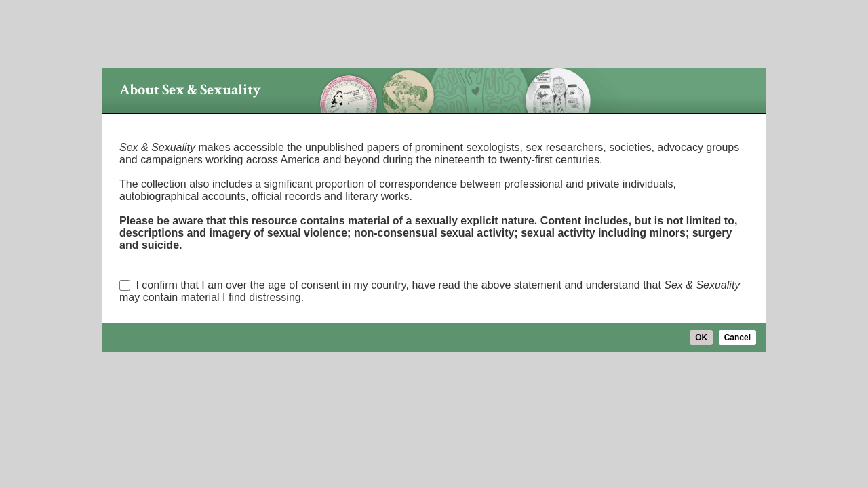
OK (701, 338)
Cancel (737, 338)
